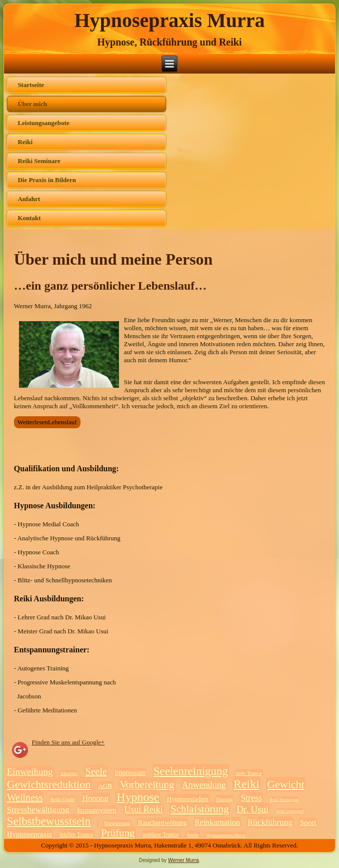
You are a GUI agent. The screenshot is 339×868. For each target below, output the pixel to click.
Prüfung (118, 833)
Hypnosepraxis (29, 834)
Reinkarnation (217, 822)
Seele (96, 771)
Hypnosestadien (188, 799)
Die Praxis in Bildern (47, 180)
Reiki (25, 142)
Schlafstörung (200, 809)
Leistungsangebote (43, 123)
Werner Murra (183, 860)
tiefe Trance (248, 773)
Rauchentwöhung (162, 823)
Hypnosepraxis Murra (169, 20)
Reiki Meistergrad (284, 800)
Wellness (25, 797)
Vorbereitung (147, 784)
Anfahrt (29, 199)
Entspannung (117, 823)
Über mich (32, 104)
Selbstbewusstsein (49, 821)
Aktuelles (69, 773)
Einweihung (30, 772)
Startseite (31, 85)
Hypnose (138, 797)
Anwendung (204, 785)
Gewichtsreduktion (49, 784)
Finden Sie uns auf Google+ (68, 742)
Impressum (130, 773)
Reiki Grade (63, 799)
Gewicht (286, 784)
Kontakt (29, 218)
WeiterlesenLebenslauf (47, 422)
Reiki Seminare (39, 161)
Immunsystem (97, 810)
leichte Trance (76, 834)
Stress (251, 798)
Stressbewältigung (38, 810)
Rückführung (270, 822)
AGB (105, 786)
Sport (308, 822)
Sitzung (224, 799)
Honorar (96, 798)
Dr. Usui (252, 809)
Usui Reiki (143, 809)
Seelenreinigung (191, 771)
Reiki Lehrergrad (290, 811)
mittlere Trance (161, 834)
